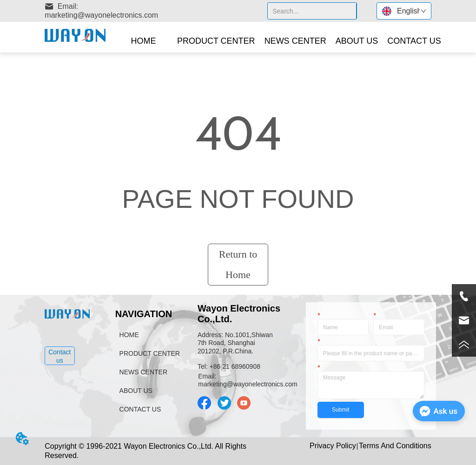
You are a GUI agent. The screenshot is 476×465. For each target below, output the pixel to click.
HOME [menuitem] (143, 41)
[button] (216, 41)
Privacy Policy (333, 446)
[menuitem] (216, 41)
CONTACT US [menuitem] (414, 41)
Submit (340, 410)
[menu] (280, 41)
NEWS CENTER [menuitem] (295, 41)
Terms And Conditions (395, 446)
